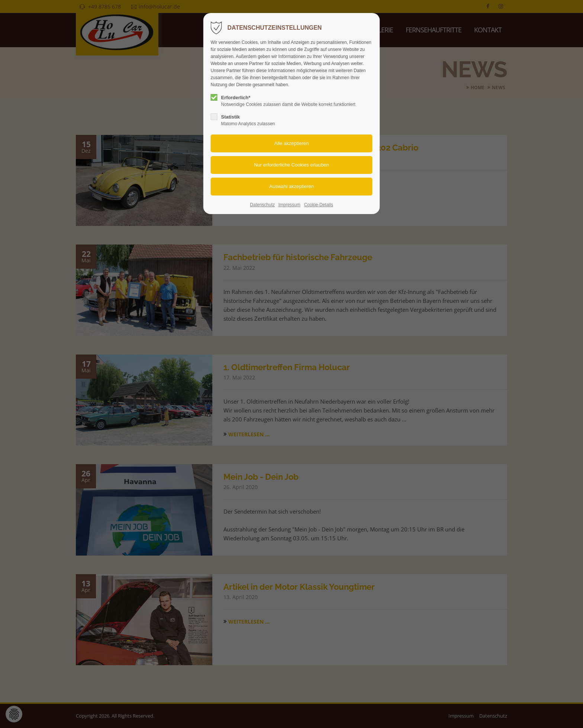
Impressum (289, 205)
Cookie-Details (319, 205)
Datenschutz (262, 205)
